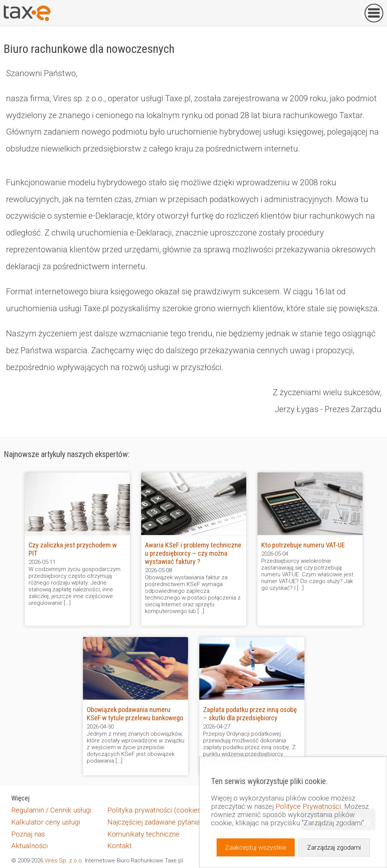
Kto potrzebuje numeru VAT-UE (303, 545)
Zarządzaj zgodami (334, 847)
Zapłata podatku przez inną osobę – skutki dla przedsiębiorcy (250, 714)
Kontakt (120, 846)
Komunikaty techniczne (143, 834)
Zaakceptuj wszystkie (256, 847)
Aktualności (29, 846)
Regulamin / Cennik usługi (51, 810)
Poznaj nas (28, 834)
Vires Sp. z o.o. (64, 861)
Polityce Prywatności (308, 807)
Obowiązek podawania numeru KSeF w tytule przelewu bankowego (135, 714)
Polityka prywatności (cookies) (155, 810)
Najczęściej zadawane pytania (154, 822)
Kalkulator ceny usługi (46, 822)
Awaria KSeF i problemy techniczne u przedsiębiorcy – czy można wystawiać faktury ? (193, 553)
